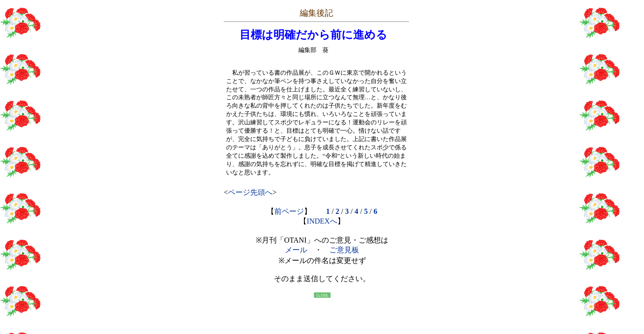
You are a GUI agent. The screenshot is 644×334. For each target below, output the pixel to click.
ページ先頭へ (250, 192)
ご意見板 (344, 250)
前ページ (289, 211)
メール (296, 250)
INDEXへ (322, 221)
